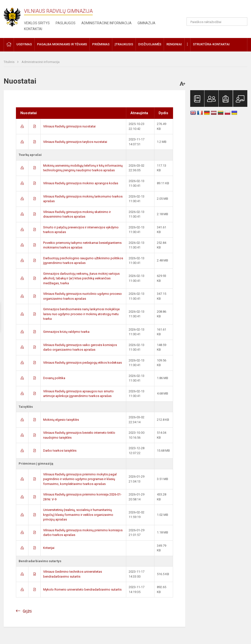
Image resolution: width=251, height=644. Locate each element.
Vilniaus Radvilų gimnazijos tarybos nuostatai (75, 142)
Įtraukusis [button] (124, 44)
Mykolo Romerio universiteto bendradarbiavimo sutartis (82, 589)
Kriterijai (49, 548)
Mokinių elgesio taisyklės (61, 420)
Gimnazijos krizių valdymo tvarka (66, 332)
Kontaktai (33, 29)
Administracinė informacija (107, 23)
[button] (214, 10)
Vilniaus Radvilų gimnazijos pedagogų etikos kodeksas (82, 363)
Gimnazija (146, 23)
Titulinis (9, 62)
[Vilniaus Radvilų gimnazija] (15, 16)
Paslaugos (66, 23)
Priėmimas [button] (101, 44)
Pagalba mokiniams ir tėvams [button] (62, 44)
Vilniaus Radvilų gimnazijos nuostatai (69, 126)
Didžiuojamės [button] (150, 44)
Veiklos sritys (37, 23)
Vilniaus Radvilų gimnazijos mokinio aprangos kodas (81, 183)
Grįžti (27, 611)
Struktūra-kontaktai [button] (211, 44)
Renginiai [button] (174, 44)
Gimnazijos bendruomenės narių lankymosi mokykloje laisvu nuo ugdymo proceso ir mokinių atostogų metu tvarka (81, 314)
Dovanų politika (54, 378)
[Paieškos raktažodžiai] (217, 22)
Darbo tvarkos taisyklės (60, 451)
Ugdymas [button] (24, 44)
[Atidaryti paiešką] (242, 22)
